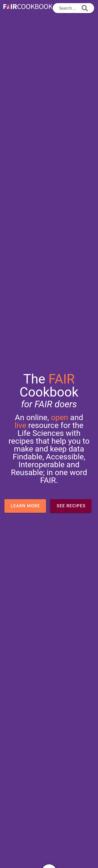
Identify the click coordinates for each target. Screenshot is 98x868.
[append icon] (85, 8)
